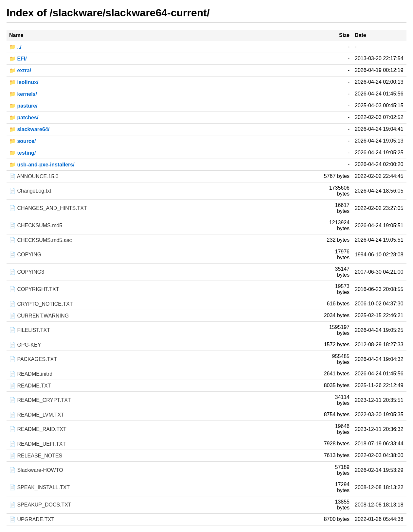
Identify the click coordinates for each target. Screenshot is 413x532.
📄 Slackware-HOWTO (36, 470)
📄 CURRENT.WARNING (39, 316)
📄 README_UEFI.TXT (37, 444)
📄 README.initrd (31, 374)
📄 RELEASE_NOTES (36, 456)
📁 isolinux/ (24, 82)
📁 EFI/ (18, 59)
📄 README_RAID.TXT (38, 429)
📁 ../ (15, 47)
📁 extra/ (20, 70)
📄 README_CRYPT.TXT (40, 400)
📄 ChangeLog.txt (30, 191)
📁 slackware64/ (29, 129)
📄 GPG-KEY (25, 345)
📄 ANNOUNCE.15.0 (34, 176)
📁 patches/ (24, 118)
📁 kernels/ (23, 94)
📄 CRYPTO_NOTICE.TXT (41, 304)
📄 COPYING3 (27, 272)
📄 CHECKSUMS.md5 (36, 225)
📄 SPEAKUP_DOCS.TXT (40, 505)
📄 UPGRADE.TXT (32, 519)
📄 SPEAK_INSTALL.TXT (39, 487)
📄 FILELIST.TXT (30, 330)
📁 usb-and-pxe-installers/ (42, 165)
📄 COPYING (25, 255)
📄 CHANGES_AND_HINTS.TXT (48, 208)
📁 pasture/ (23, 106)
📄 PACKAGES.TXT (33, 359)
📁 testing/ (22, 153)
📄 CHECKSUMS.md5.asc (41, 240)
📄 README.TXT (30, 386)
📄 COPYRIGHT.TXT (34, 289)
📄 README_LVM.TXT (37, 415)
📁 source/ (22, 141)
